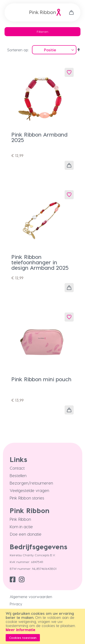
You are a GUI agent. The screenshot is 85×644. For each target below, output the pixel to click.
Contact (17, 468)
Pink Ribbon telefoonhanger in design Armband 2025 (40, 262)
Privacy (16, 604)
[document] (43, 626)
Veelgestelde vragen (29, 490)
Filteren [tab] (42, 32)
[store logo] (45, 12)
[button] (69, 72)
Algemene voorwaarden (31, 597)
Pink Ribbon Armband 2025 (39, 137)
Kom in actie (21, 527)
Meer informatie (21, 630)
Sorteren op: (18, 50)
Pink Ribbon (20, 519)
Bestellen (18, 475)
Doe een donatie (26, 534)
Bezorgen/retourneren (31, 483)
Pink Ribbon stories (27, 498)
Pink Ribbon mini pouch (41, 379)
